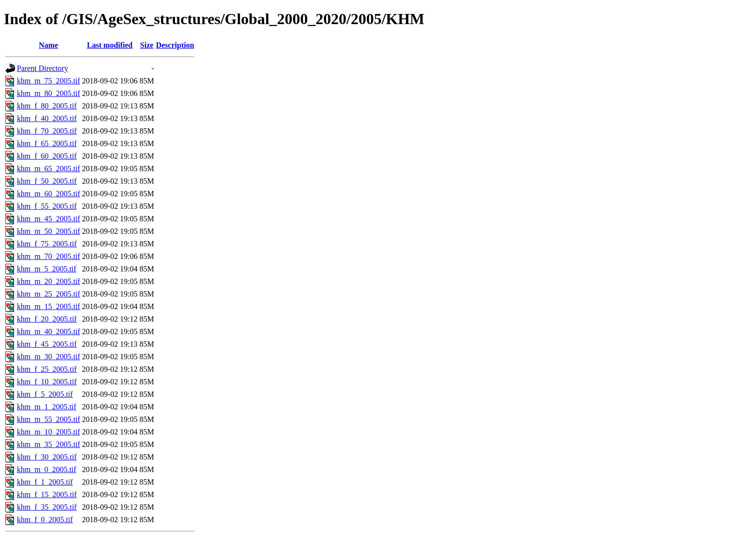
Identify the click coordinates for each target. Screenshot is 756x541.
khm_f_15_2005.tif (47, 494)
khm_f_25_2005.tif (47, 369)
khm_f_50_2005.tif (47, 181)
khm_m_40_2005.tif (48, 331)
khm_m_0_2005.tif (47, 469)
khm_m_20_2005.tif (48, 281)
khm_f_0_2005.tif (45, 520)
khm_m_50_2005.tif (48, 231)
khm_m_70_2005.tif (48, 256)
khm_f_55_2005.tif (47, 206)
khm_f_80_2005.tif (47, 106)
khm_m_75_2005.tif (48, 81)
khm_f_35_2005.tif (47, 507)
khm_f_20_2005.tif (47, 319)
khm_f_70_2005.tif (47, 131)
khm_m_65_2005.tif (48, 169)
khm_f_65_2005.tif (47, 143)
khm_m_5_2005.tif (47, 269)
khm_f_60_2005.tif (47, 156)
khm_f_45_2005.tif (47, 344)
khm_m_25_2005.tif (48, 294)
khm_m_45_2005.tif (48, 219)
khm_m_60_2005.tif (48, 194)
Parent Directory (42, 68)
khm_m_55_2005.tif (48, 419)
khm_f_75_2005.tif (47, 244)
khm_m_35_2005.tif (48, 444)
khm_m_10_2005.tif (48, 432)
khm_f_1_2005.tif (45, 482)
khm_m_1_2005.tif (47, 407)
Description (175, 45)
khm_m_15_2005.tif (48, 306)
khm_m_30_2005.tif (48, 357)
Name (49, 45)
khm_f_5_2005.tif (45, 394)
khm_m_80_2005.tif (48, 93)
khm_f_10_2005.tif (47, 382)
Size (147, 45)
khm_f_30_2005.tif (47, 457)
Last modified (110, 45)
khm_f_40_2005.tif (47, 118)
